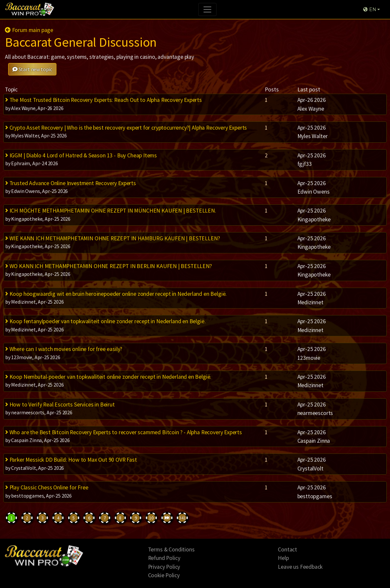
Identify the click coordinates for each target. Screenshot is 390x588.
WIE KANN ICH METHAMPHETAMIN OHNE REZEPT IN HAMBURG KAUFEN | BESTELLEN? (112, 238)
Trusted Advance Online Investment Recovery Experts (71, 183)
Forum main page (29, 30)
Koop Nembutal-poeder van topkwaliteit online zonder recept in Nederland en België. (108, 377)
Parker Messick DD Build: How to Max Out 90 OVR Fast (71, 460)
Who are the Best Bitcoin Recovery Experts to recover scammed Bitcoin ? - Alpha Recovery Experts (124, 432)
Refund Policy (164, 558)
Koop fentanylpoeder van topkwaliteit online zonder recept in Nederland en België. (105, 321)
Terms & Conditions (171, 549)
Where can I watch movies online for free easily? (64, 349)
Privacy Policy (164, 567)
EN (370, 9)
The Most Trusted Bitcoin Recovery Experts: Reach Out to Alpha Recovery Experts (104, 100)
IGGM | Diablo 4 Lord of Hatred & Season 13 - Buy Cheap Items (81, 155)
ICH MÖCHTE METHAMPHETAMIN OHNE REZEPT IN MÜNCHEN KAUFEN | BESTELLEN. (111, 211)
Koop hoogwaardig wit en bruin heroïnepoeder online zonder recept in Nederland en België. (116, 294)
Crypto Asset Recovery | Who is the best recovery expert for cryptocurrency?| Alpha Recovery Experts (126, 128)
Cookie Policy (164, 575)
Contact (287, 549)
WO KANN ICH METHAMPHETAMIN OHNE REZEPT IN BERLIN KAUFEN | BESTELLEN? (109, 266)
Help (283, 558)
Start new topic (32, 69)
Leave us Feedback (300, 567)
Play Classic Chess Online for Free (47, 487)
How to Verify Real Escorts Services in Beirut (60, 405)
